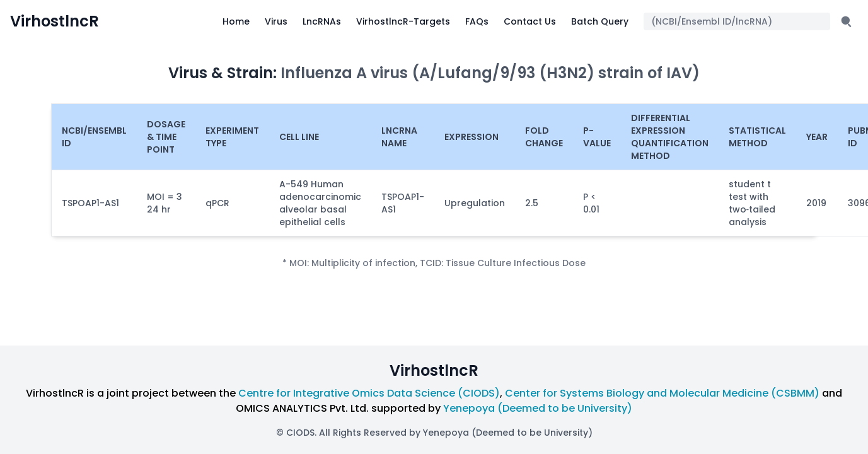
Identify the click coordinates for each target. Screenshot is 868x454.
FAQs (477, 21)
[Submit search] (847, 21)
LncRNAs (322, 21)
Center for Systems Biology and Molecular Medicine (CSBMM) (662, 393)
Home (236, 21)
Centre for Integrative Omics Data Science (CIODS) (369, 393)
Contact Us (530, 21)
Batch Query (600, 21)
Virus (276, 21)
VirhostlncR (55, 21)
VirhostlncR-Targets (403, 21)
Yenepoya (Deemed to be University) (538, 408)
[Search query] (737, 21)
